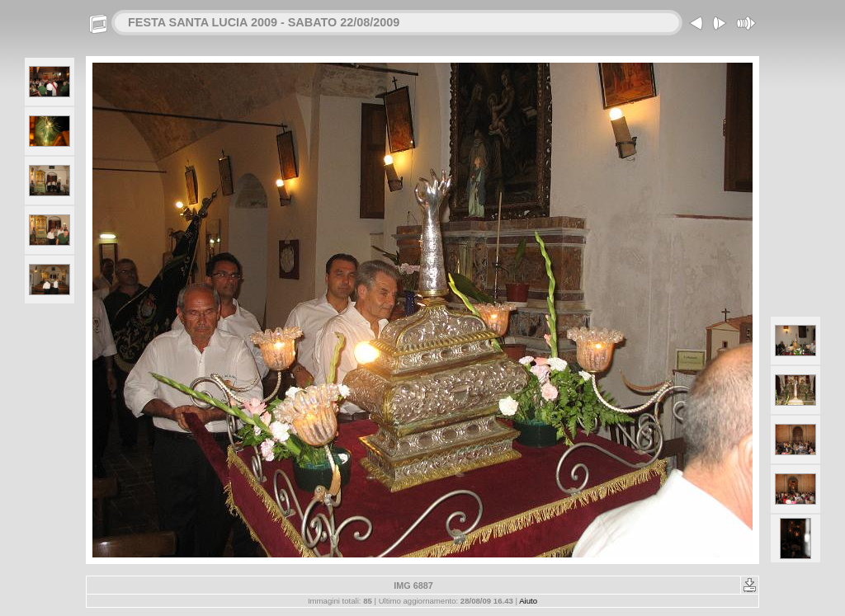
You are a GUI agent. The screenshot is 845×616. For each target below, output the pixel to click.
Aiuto (528, 601)
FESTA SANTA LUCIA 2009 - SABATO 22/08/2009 (264, 22)
